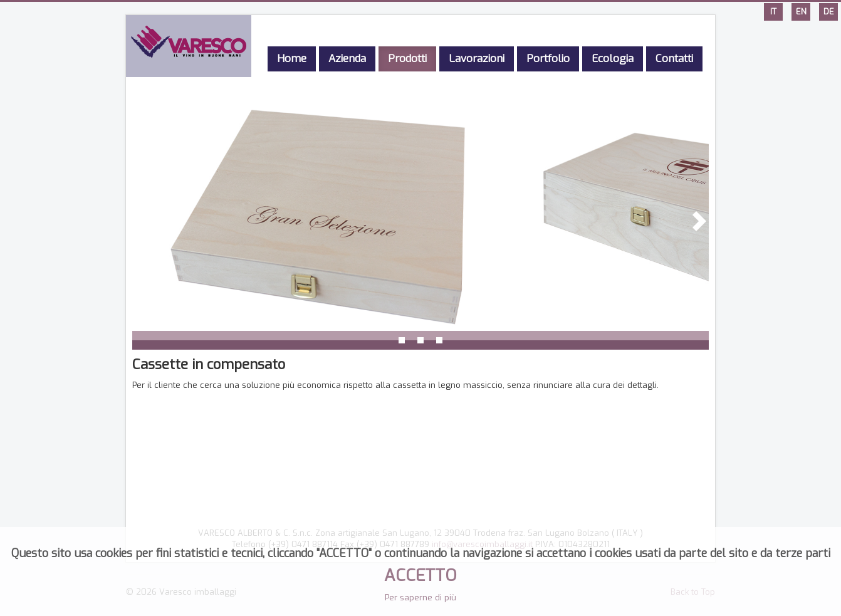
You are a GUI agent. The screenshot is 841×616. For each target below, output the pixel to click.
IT (773, 12)
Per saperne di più (420, 598)
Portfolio (548, 59)
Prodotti (407, 59)
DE (829, 12)
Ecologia (613, 59)
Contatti (674, 59)
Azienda (347, 59)
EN (801, 12)
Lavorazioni (477, 59)
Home (292, 59)
